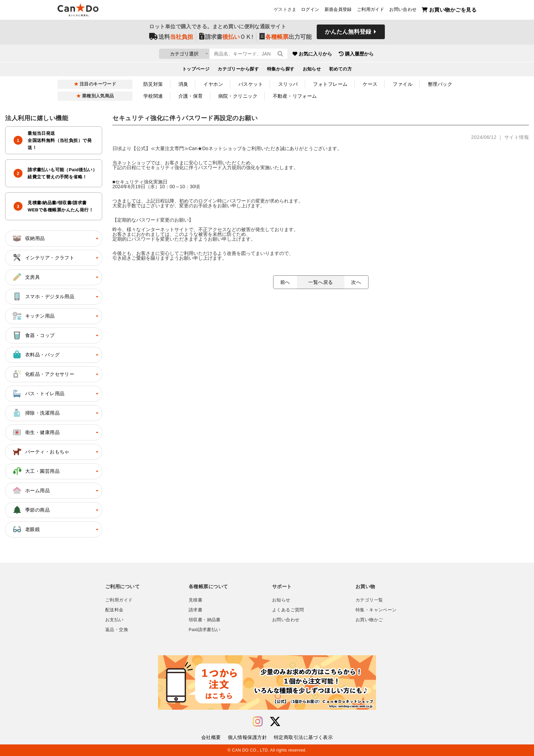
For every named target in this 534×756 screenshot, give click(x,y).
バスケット (251, 84)
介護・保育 (191, 96)
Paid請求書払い (205, 630)
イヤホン (213, 84)
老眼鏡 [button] (26, 529)
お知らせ (312, 70)
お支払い (114, 620)
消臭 (183, 84)
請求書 (195, 610)
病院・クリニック (238, 96)
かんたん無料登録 (348, 33)
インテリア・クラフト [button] (43, 258)
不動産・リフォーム (295, 96)
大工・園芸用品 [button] (36, 471)
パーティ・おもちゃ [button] (41, 452)
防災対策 (153, 84)
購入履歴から (394, 54)
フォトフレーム (330, 84)
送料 (171, 38)
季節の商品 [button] (31, 510)
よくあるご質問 (288, 610)
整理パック (440, 84)
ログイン (310, 11)
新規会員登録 (338, 11)
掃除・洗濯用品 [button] (36, 413)
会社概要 (211, 737)
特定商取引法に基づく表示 (303, 737)
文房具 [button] (26, 277)
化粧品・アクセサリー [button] (43, 374)
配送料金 (114, 610)
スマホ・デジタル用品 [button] (43, 296)
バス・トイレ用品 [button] (38, 393)
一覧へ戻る (320, 282)
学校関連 (153, 96)
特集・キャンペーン (376, 610)
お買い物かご (369, 620)
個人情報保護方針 (247, 737)
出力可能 (286, 38)
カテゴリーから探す (238, 70)
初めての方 (340, 70)
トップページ (196, 70)
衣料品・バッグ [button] (36, 355)
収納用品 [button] (28, 238)
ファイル (403, 84)
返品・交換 (117, 630)
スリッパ (288, 84)
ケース (370, 84)
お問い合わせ (403, 11)
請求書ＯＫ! (226, 38)
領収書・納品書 (205, 620)
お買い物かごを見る (449, 10)
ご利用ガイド (371, 11)
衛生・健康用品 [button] (36, 432)
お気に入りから (350, 54)
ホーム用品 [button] (31, 490)
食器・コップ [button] (33, 335)
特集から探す (281, 70)
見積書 (195, 600)
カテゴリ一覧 (369, 600)
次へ (356, 282)
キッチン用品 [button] (33, 316)
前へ (285, 282)
